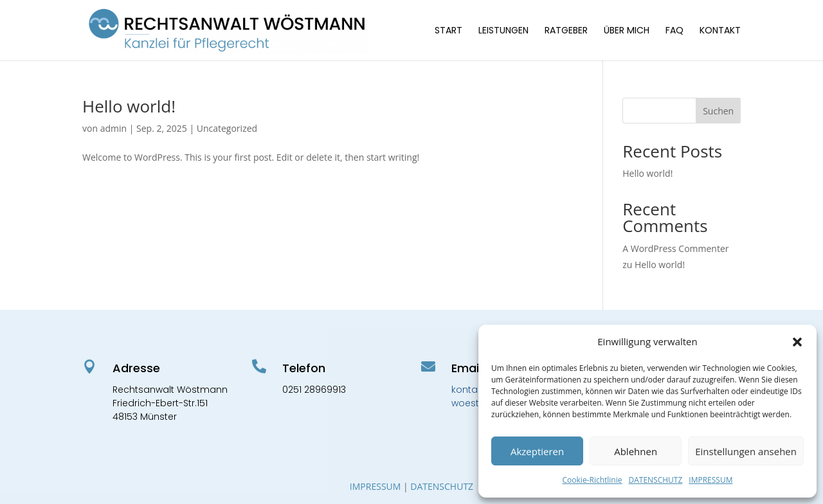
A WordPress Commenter (675, 248)
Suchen (718, 111)
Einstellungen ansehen (746, 451)
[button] (797, 342)
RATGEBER (566, 31)
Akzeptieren (537, 451)
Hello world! (129, 106)
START (448, 31)
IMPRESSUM (710, 480)
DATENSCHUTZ (655, 480)
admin (113, 128)
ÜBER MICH (627, 31)
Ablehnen (636, 451)
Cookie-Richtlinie (592, 480)
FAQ (674, 31)
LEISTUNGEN (503, 31)
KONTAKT (720, 31)
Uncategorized (227, 128)
